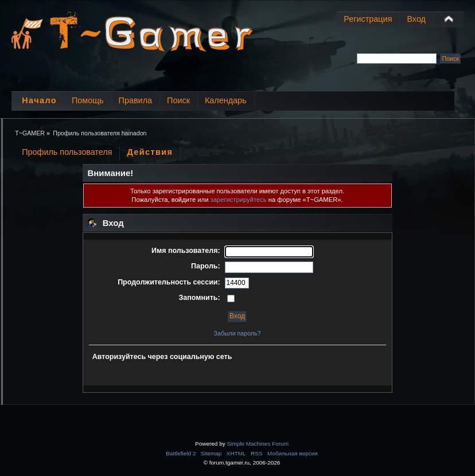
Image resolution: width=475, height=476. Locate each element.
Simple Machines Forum (257, 444)
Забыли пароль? (237, 333)
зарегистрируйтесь (239, 200)
